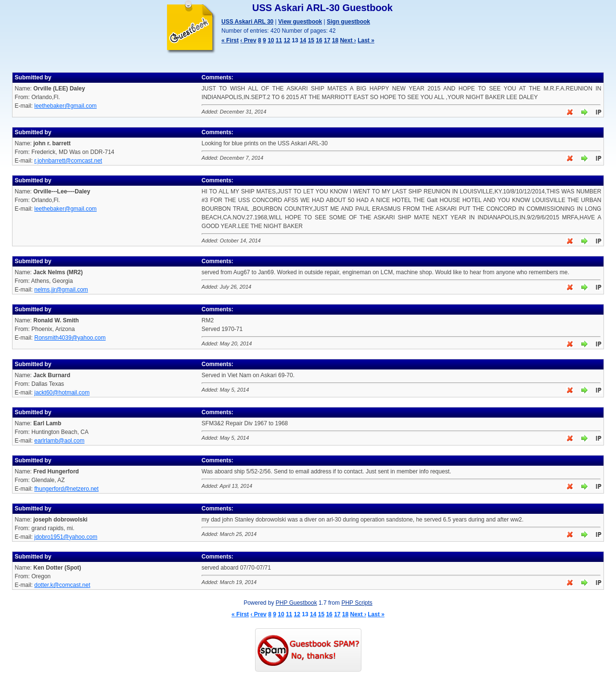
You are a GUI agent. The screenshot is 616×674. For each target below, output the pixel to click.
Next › (348, 40)
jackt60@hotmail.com (62, 393)
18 (335, 40)
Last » (366, 40)
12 (287, 40)
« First (230, 40)
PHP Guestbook (296, 603)
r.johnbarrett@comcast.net (68, 161)
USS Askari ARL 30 (247, 22)
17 (327, 40)
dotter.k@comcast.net (62, 585)
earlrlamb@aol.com (59, 441)
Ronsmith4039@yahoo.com (70, 338)
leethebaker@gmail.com (65, 106)
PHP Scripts (357, 603)
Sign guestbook (348, 22)
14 (303, 40)
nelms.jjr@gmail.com (61, 290)
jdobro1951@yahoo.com (66, 537)
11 (279, 40)
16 (319, 40)
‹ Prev (248, 40)
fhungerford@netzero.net (66, 489)
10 (271, 40)
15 (311, 40)
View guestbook (300, 22)
